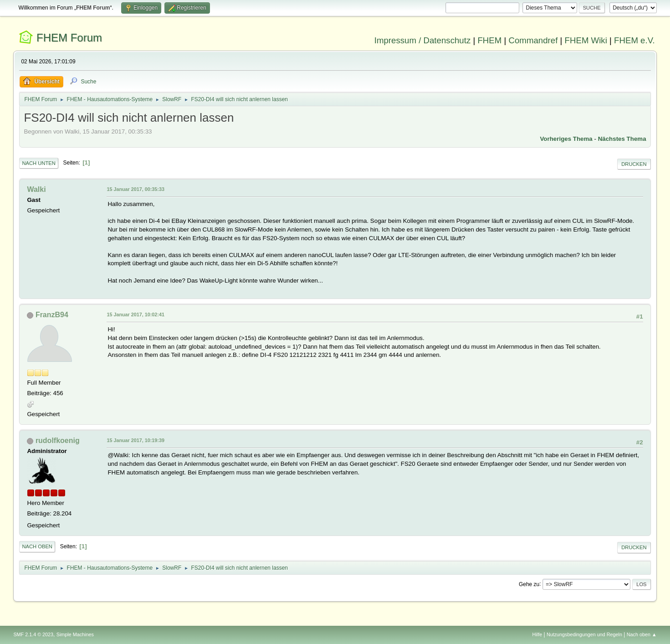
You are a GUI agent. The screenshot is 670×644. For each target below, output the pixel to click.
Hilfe (537, 634)
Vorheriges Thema (566, 139)
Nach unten (38, 163)
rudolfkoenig (58, 440)
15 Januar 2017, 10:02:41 (135, 314)
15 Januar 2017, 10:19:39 (135, 440)
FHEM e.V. (634, 40)
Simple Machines (75, 634)
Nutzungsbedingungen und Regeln (584, 634)
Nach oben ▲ (642, 634)
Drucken (634, 164)
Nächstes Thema (622, 139)
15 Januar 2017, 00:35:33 (135, 189)
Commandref (533, 40)
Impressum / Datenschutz (423, 40)
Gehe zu (529, 584)
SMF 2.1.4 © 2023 (33, 634)
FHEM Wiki (586, 40)
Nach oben (37, 546)
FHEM (489, 40)
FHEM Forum (69, 38)
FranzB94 (52, 315)
